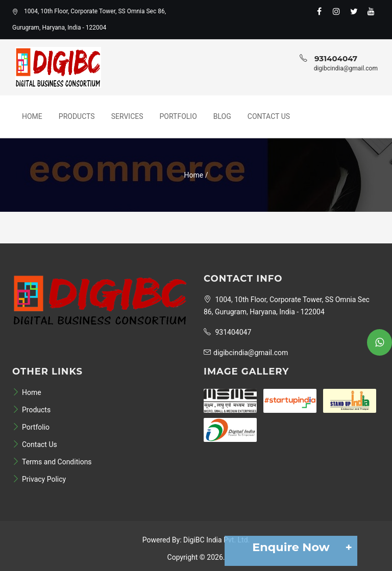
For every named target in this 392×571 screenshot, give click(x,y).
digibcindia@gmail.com (346, 68)
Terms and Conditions (52, 462)
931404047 (336, 58)
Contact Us (269, 116)
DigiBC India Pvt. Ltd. (216, 540)
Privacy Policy (39, 479)
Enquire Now (300, 547)
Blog (222, 116)
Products (77, 116)
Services (127, 116)
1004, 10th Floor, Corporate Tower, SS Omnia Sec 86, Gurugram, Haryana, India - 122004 (89, 19)
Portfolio (178, 116)
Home (32, 116)
